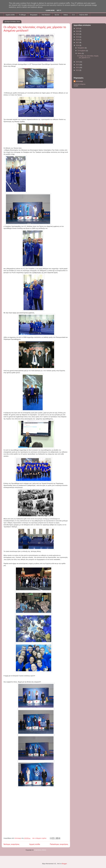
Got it (59, 10)
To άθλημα (22, 15)
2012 (78, 70)
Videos (66, 15)
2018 (78, 40)
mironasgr (79, 81)
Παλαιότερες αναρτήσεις (59, 844)
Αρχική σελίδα (10, 15)
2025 (78, 28)
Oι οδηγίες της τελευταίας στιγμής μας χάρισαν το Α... (88, 57)
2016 (78, 45)
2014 (78, 65)
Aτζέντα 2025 (84, 15)
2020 (78, 34)
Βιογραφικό (34, 15)
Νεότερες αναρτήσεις (11, 844)
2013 (78, 67)
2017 (78, 42)
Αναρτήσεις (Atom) (40, 850)
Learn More (50, 10)
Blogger (64, 864)
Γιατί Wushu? (46, 15)
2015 (78, 62)
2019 (78, 37)
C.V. (74, 15)
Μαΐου (80, 53)
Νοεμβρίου (81, 48)
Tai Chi (57, 15)
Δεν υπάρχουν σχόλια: (40, 838)
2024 (78, 31)
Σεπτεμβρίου (82, 51)
